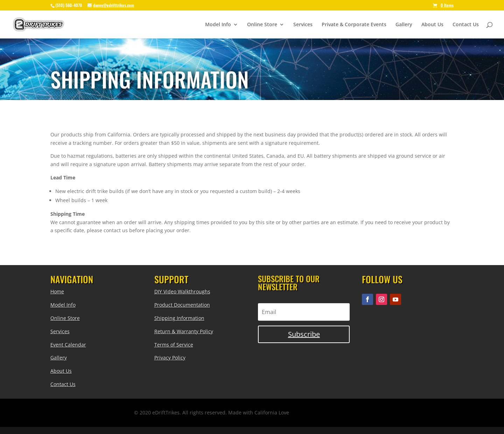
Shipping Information (179, 318)
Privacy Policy (170, 358)
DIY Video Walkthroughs (182, 291)
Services (303, 25)
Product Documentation (182, 305)
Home (57, 291)
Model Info (218, 25)
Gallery (404, 25)
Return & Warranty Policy (184, 331)
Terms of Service (174, 345)
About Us (432, 25)
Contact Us (466, 25)
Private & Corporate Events (354, 25)
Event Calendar (68, 345)
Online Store (262, 25)
